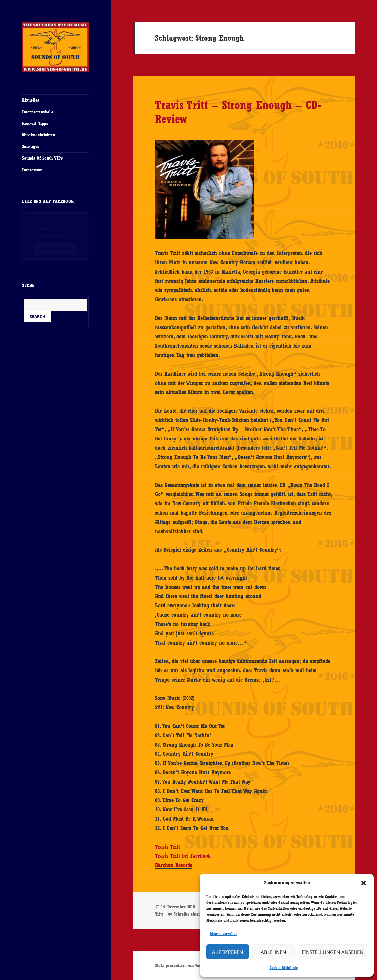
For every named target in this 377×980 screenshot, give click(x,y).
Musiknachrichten (39, 135)
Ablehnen (273, 952)
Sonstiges (31, 146)
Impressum (32, 170)
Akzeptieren (228, 952)
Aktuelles (31, 100)
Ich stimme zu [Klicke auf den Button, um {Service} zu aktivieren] (56, 249)
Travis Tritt (168, 847)
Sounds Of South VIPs (42, 158)
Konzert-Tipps (35, 123)
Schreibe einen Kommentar (199, 914)
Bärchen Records (174, 865)
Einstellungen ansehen (333, 952)
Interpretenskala (38, 112)
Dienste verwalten (224, 934)
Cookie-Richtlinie (284, 968)
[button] (364, 883)
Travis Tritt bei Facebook (183, 856)
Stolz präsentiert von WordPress (185, 965)
